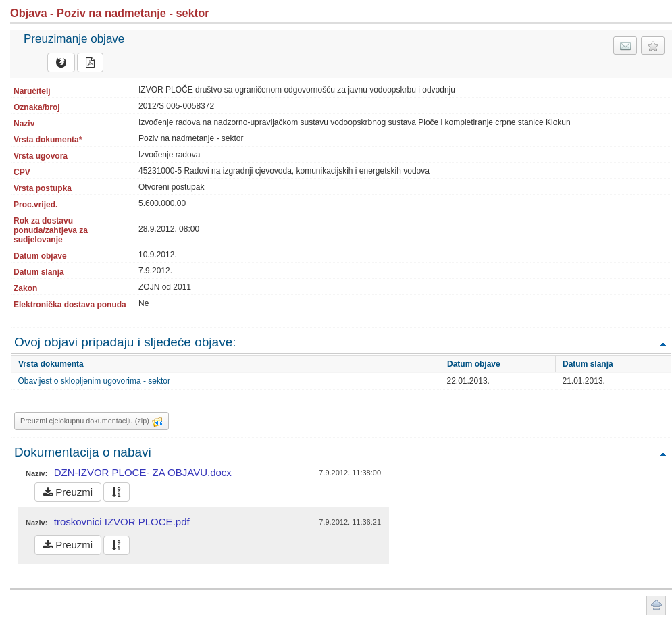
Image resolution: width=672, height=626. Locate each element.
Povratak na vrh (663, 343)
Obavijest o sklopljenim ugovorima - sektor (94, 381)
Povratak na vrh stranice (656, 605)
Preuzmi (68, 492)
